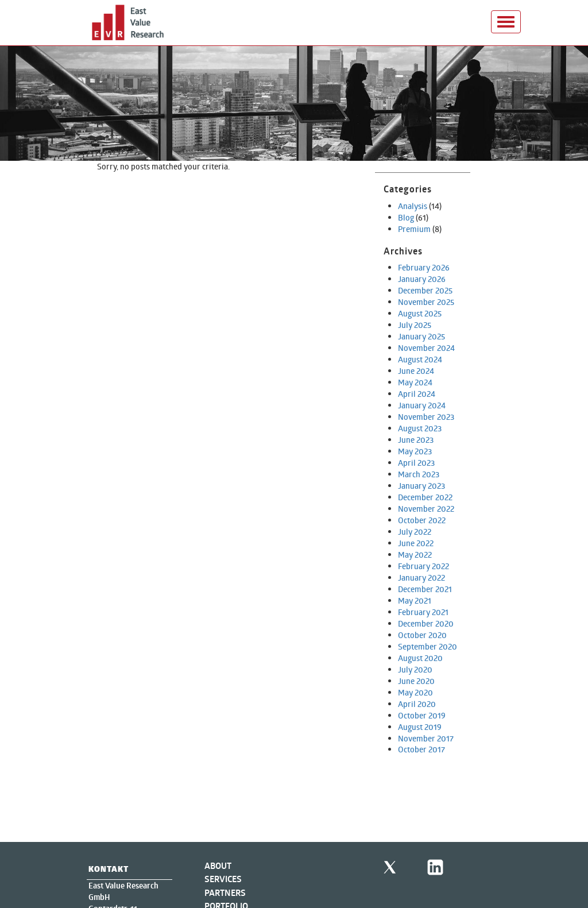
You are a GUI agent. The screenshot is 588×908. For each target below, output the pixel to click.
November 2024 (426, 348)
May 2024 (415, 382)
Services (223, 879)
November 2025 (426, 302)
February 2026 (424, 267)
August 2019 (420, 727)
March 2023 (419, 474)
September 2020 (428, 646)
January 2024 (422, 405)
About (218, 866)
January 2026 (422, 279)
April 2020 (417, 704)
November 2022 (426, 509)
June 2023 (416, 440)
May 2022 (415, 555)
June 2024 (416, 371)
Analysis (413, 206)
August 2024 (420, 359)
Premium (414, 229)
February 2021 (423, 612)
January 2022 (421, 577)
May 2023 (415, 451)
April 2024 (417, 394)
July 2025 (415, 325)
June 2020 (416, 681)
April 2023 (416, 463)
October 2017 (421, 749)
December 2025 (425, 290)
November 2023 (426, 417)
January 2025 (421, 336)
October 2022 (422, 520)
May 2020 (415, 692)
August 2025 (420, 313)
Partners (225, 893)
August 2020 (420, 658)
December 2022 (425, 497)
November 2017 (426, 738)
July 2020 (415, 669)
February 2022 (423, 566)
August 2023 (420, 428)
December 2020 (426, 623)
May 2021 (415, 600)
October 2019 (422, 715)
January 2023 (421, 486)
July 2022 (415, 532)
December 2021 (425, 589)
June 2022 (416, 543)
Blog (406, 217)
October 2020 (422, 635)
